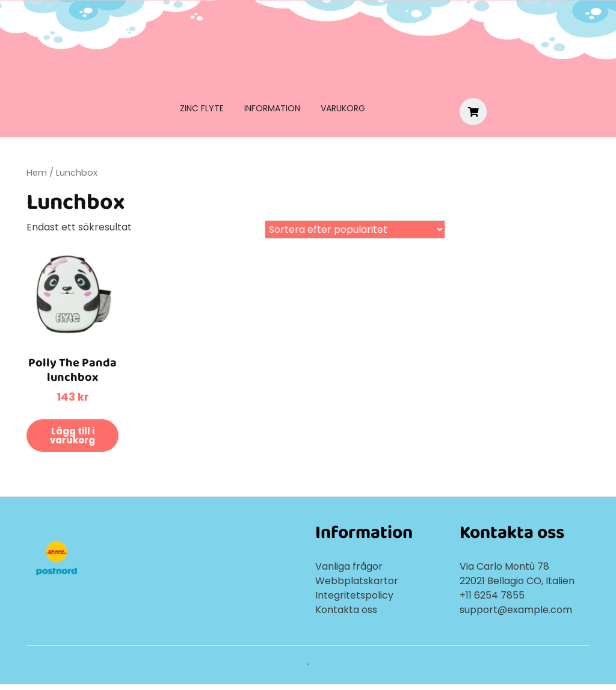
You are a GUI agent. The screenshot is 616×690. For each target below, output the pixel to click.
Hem (37, 173)
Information (272, 108)
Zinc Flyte (202, 108)
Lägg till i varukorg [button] (72, 436)
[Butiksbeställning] (355, 229)
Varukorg (343, 108)
